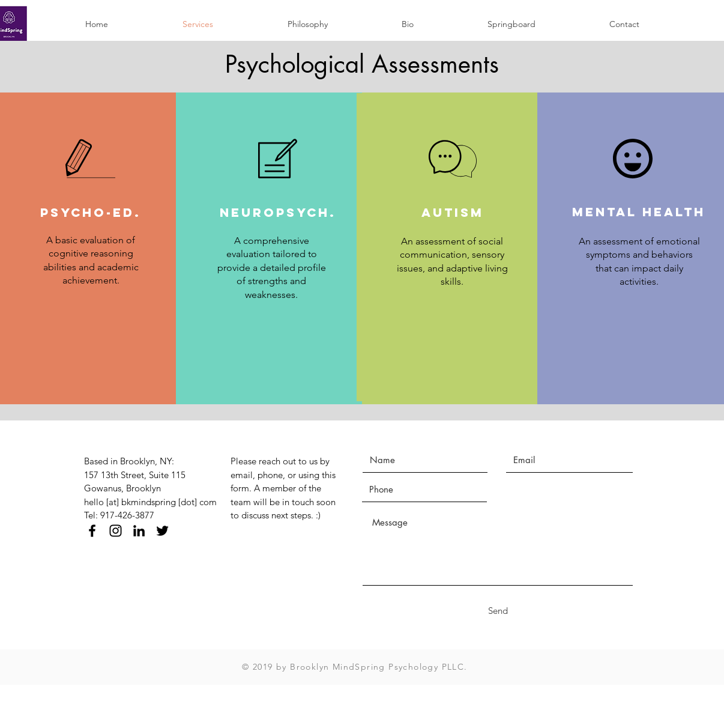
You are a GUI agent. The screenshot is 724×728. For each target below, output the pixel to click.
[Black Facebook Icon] (92, 531)
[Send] (498, 611)
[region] (272, 248)
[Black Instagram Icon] (116, 531)
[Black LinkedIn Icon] (139, 531)
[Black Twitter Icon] (162, 531)
